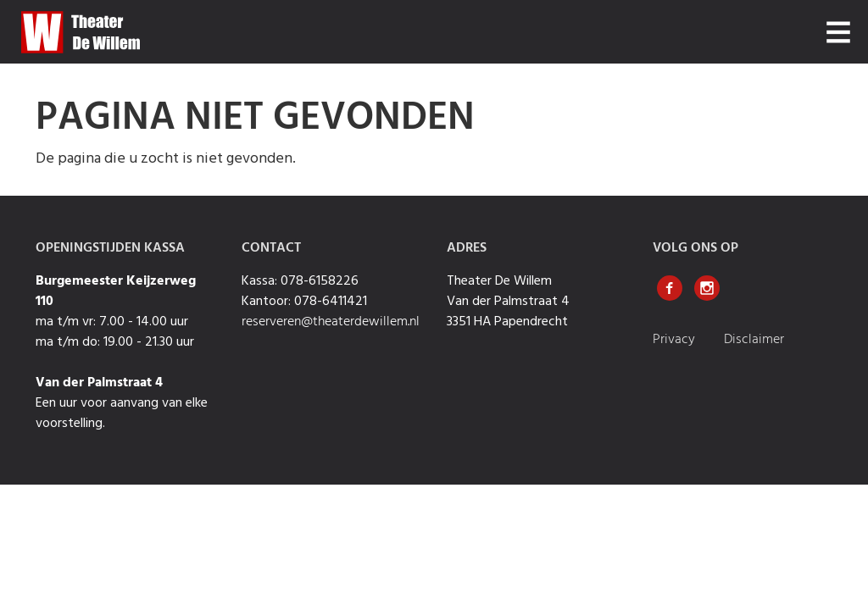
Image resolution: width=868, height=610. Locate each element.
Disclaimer (754, 340)
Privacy (676, 340)
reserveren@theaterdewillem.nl (331, 322)
